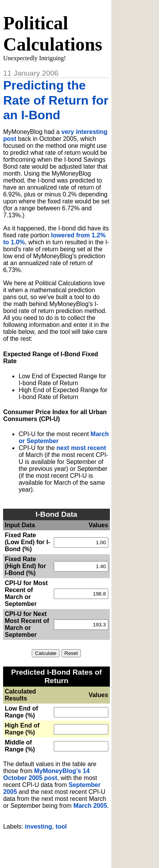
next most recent (81, 448)
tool (61, 827)
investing (38, 827)
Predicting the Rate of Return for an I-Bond (56, 100)
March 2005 (90, 806)
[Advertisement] (81, 846)
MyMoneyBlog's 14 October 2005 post (46, 774)
